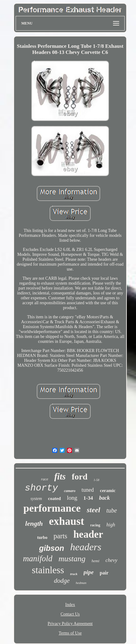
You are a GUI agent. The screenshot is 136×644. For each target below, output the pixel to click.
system (36, 499)
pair (104, 573)
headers (86, 547)
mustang (72, 559)
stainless (48, 570)
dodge (62, 581)
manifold (38, 559)
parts (60, 536)
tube (111, 510)
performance (52, 508)
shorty (41, 488)
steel (93, 510)
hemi (95, 561)
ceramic (108, 491)
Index (70, 605)
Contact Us (70, 614)
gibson (51, 548)
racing (95, 525)
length (34, 523)
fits (60, 476)
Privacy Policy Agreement (70, 624)
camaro (70, 491)
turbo (42, 538)
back (104, 498)
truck (74, 574)
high (111, 525)
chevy (111, 560)
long (72, 498)
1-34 (88, 498)
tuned (88, 490)
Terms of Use (70, 633)
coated (55, 498)
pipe (89, 572)
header (88, 534)
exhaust (67, 521)
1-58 (96, 480)
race (45, 479)
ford (79, 477)
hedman (81, 583)
